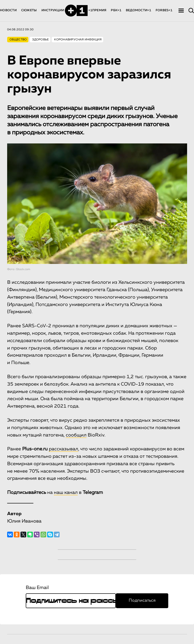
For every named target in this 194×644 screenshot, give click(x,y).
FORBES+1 (164, 10)
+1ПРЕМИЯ (97, 10)
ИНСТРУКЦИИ (53, 10)
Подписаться (142, 600)
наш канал (66, 492)
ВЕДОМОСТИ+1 (138, 10)
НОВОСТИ (8, 10)
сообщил (76, 435)
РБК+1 (116, 10)
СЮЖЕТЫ (29, 10)
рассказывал (64, 449)
